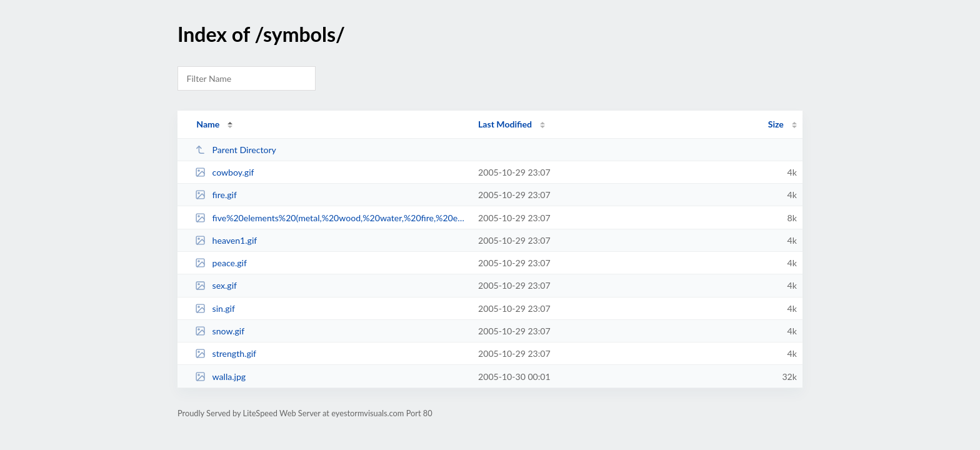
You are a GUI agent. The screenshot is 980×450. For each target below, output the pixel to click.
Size (776, 124)
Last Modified (505, 124)
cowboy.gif (224, 172)
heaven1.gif (226, 240)
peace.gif (221, 263)
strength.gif (226, 353)
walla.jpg (220, 377)
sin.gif (215, 308)
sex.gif (216, 285)
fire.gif (216, 195)
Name (208, 124)
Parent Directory (236, 150)
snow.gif (220, 331)
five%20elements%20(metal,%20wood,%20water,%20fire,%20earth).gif (331, 218)
